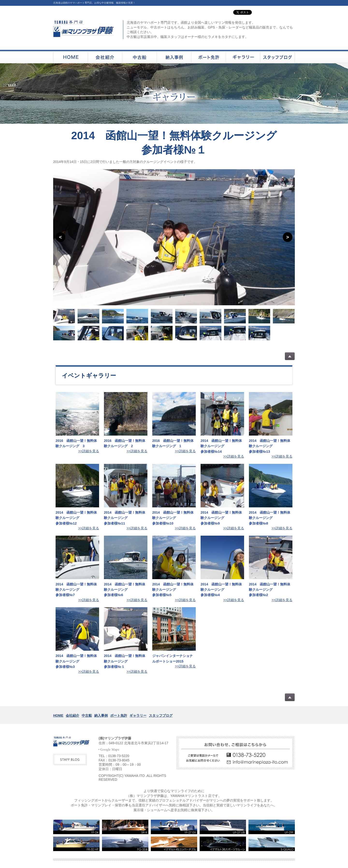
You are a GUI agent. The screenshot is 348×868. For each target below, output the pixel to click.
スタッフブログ (161, 715)
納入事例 (101, 715)
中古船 (87, 715)
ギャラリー (138, 715)
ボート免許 (119, 715)
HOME (58, 715)
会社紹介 (72, 715)
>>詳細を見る (89, 451)
